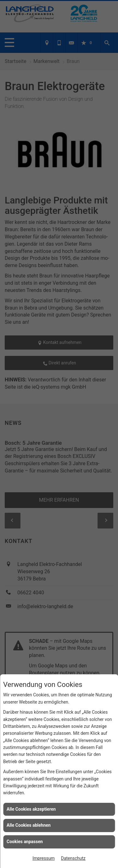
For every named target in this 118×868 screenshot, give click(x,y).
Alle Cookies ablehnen (29, 825)
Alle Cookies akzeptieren (31, 809)
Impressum (43, 858)
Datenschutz (73, 858)
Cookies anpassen (25, 842)
